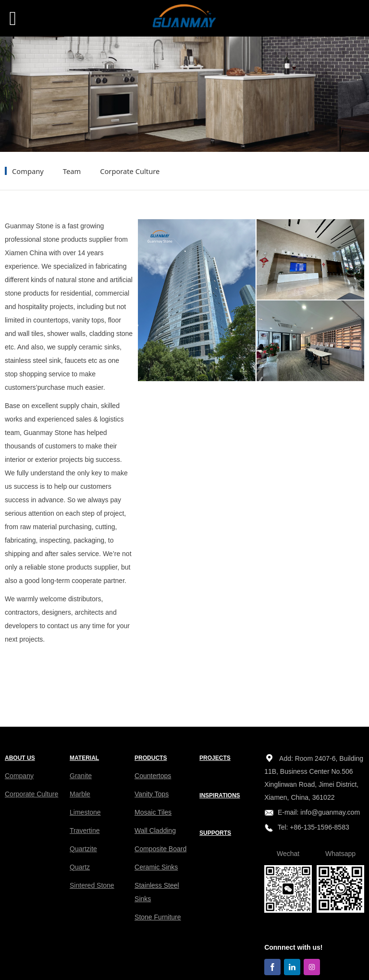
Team (72, 171)
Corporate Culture (130, 171)
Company (28, 171)
